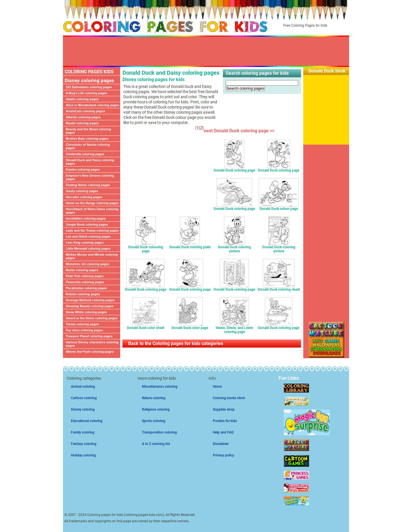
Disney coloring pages (89, 80)
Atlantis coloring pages (83, 117)
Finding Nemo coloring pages (88, 185)
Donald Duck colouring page (146, 248)
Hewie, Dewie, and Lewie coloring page (234, 328)
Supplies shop (224, 409)
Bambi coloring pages (82, 123)
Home (217, 387)
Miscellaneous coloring (160, 387)
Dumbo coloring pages (83, 170)
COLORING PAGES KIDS (89, 72)
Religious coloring (156, 409)
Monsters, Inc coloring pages (88, 264)
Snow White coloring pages (86, 312)
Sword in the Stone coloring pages (92, 318)
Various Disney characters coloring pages (92, 344)
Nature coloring (154, 398)
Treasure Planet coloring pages (89, 336)
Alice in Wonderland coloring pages (93, 105)
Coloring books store (229, 398)
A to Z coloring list (156, 444)
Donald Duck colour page (279, 207)
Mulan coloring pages (82, 270)
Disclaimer (221, 444)
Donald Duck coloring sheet (279, 288)
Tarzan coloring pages (82, 324)
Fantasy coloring (84, 444)
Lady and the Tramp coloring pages (92, 230)
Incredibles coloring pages (86, 218)
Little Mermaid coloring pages (88, 249)
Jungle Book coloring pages (87, 224)
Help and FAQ (223, 432)
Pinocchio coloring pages (85, 282)
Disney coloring (83, 409)
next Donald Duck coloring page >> (240, 131)
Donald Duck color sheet (146, 326)
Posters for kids (225, 421)
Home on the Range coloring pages (92, 203)
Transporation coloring (159, 432)
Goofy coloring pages (82, 191)
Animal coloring (83, 387)
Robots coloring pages (83, 294)
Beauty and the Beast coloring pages (88, 131)
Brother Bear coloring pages (87, 139)
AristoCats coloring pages (85, 111)
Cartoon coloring (84, 398)
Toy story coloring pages (84, 330)
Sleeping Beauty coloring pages (90, 306)
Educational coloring (87, 421)
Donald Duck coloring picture (234, 248)
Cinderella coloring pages (85, 154)
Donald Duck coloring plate (190, 246)
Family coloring (83, 432)
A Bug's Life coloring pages (87, 93)
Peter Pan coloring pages (85, 276)
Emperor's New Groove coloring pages (90, 177)
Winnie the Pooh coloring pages (90, 352)
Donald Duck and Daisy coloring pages (90, 162)
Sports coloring (154, 421)
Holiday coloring (83, 455)
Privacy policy (223, 455)
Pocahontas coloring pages (86, 288)
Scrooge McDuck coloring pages (90, 300)
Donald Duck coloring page (234, 169)
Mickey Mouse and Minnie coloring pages (92, 256)
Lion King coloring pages (85, 243)
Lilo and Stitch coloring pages (88, 237)
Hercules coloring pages (84, 197)
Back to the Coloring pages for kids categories (176, 343)
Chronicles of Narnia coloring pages (88, 146)
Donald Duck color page (190, 326)
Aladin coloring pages (82, 99)
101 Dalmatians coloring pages (89, 87)
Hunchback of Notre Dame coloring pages (92, 211)
